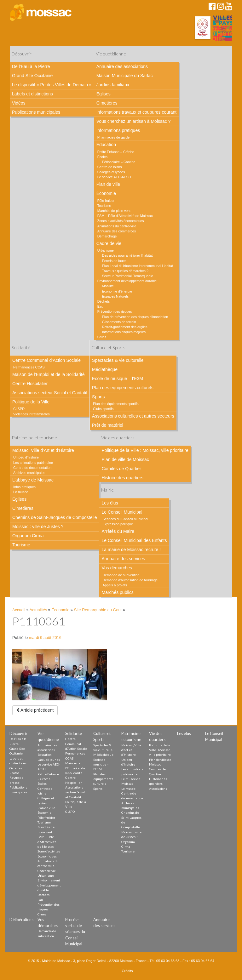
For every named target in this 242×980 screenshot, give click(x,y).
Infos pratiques (24, 487)
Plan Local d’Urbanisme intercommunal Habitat (138, 266)
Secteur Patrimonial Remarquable (128, 276)
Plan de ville (108, 184)
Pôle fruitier (106, 201)
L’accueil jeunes (49, 760)
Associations (158, 789)
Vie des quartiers (118, 438)
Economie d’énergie (117, 291)
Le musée (21, 492)
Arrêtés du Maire (118, 531)
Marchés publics (117, 592)
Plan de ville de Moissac (125, 459)
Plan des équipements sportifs (116, 404)
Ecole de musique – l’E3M (118, 379)
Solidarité (21, 348)
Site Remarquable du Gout (98, 610)
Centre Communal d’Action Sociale (46, 360)
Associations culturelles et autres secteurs (133, 416)
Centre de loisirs (110, 167)
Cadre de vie (109, 243)
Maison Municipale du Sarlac (125, 76)
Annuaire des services (123, 559)
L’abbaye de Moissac (33, 480)
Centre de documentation (32, 468)
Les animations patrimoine (33, 463)
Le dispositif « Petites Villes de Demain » (52, 85)
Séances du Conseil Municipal (125, 519)
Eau (100, 306)
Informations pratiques (118, 130)
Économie (106, 193)
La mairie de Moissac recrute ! (131, 550)
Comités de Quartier (121, 469)
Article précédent (35, 710)
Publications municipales (36, 112)
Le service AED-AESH (114, 177)
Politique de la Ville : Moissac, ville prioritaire (145, 450)
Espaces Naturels (115, 296)
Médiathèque (105, 369)
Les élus (110, 503)
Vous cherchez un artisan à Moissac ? (134, 121)
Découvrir (21, 54)
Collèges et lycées (111, 172)
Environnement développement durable (127, 281)
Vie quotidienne (111, 54)
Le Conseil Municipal (122, 512)
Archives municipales (29, 473)
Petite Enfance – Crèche (116, 152)
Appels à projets (115, 585)
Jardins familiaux (113, 85)
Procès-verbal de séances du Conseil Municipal (75, 932)
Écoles (102, 157)
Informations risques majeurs (124, 332)
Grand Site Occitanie (32, 76)
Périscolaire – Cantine (119, 162)
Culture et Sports (108, 348)
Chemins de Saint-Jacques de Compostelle (55, 517)
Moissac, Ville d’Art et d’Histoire (43, 450)
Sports (98, 397)
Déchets (104, 301)
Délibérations (21, 920)
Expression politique (118, 524)
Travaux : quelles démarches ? (125, 271)
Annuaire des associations (122, 66)
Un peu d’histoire (26, 457)
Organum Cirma (28, 536)
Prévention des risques (115, 311)
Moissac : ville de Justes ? (38, 527)
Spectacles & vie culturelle (118, 360)
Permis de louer (114, 261)
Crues (102, 337)
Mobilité (108, 286)
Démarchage (107, 236)
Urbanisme (106, 250)
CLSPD (19, 409)
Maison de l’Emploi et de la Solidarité (49, 374)
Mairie (107, 490)
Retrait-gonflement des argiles (125, 327)
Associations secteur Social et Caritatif (50, 393)
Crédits (127, 971)
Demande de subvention (121, 575)
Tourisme (104, 206)
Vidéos (19, 103)
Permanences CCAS (29, 367)
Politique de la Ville (31, 402)
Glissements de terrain (119, 322)
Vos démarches (117, 568)
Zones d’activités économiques (121, 221)
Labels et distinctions (32, 94)
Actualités (38, 610)
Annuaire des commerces (117, 231)
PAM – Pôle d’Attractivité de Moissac (125, 216)
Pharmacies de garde (114, 137)
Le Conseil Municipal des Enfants (134, 540)
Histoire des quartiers (122, 478)
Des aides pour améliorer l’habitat (127, 255)
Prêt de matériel (108, 425)
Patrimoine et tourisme (34, 438)
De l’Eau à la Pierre (31, 66)
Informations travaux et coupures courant (136, 112)
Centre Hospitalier (30, 384)
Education (106, 145)
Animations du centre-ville (117, 226)
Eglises (104, 94)
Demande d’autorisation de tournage (130, 580)
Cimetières (107, 103)
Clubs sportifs (103, 409)
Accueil (19, 610)
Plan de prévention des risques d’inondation (135, 317)
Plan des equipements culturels (123, 388)
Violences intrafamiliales (32, 414)
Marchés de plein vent (114, 211)
